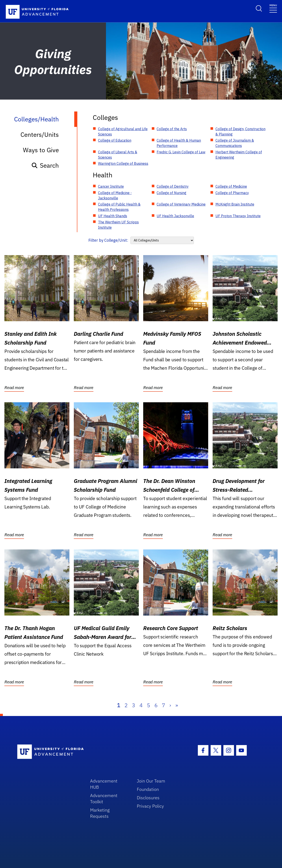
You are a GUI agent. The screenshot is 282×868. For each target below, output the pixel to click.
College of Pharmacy (232, 193)
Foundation (148, 789)
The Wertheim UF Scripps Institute (118, 225)
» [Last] (177, 705)
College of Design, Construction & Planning (240, 132)
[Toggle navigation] (273, 8)
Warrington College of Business (123, 163)
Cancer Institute (111, 186)
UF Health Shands (113, 216)
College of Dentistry (173, 186)
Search (45, 165)
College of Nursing (172, 193)
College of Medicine (231, 186)
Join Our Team (151, 781)
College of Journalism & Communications (235, 143)
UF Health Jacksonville (175, 216)
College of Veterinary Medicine (181, 204)
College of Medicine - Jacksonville (115, 195)
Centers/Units (40, 134)
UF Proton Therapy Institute (238, 216)
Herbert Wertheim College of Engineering (239, 155)
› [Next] (170, 705)
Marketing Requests (100, 813)
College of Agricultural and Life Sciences (123, 132)
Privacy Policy (150, 806)
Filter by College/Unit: (108, 240)
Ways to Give (41, 150)
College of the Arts (172, 129)
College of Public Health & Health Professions (119, 207)
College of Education (115, 140)
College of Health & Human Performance (179, 143)
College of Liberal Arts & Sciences (118, 155)
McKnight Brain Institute (235, 204)
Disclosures (148, 798)
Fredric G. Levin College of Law (181, 152)
